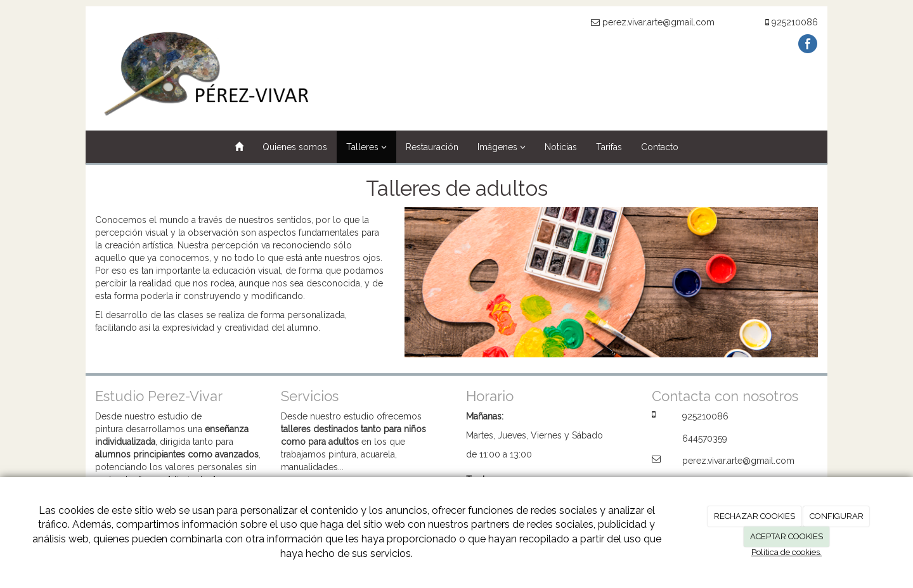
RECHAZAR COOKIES (754, 516)
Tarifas (609, 147)
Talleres (366, 147)
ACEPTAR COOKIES (787, 536)
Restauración (432, 147)
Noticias (561, 147)
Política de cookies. (787, 552)
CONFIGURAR (837, 516)
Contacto (660, 147)
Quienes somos (295, 147)
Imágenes (502, 147)
